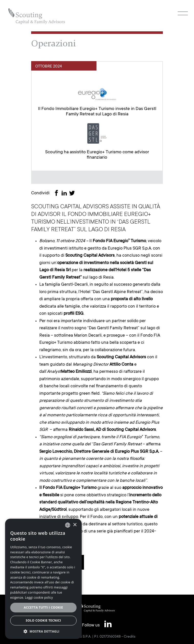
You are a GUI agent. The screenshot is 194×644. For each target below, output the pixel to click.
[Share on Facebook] (57, 194)
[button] (43, 631)
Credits (130, 637)
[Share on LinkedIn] (65, 194)
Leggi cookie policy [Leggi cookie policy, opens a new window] (39, 598)
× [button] (75, 525)
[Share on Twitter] (73, 194)
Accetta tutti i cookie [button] (43, 607)
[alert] (43, 579)
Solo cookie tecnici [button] (43, 620)
